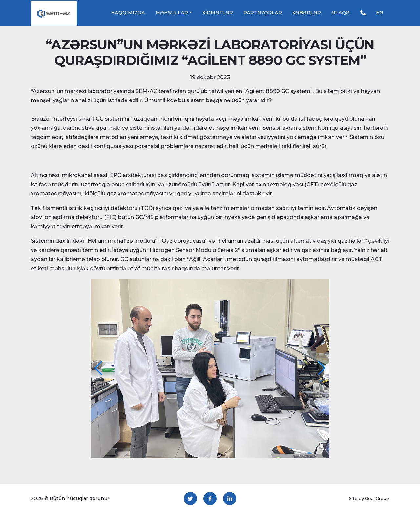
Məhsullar (172, 13)
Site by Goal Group (369, 498)
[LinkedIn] (230, 499)
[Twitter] (190, 499)
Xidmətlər (218, 13)
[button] (98, 368)
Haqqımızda (128, 13)
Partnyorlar (263, 13)
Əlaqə (341, 13)
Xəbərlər (307, 13)
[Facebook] (210, 499)
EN (380, 13)
